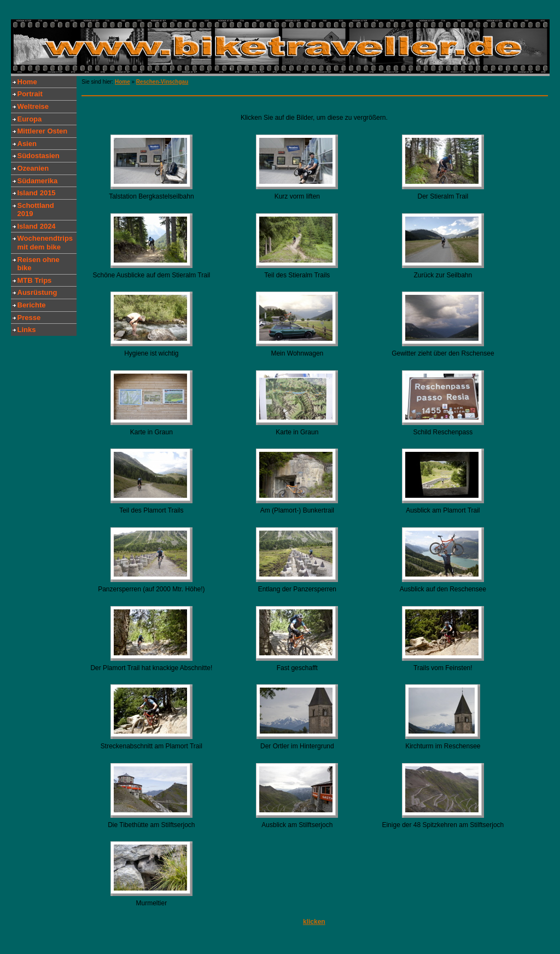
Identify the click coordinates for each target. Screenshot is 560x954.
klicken (314, 922)
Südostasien (39, 156)
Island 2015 (37, 193)
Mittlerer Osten (43, 131)
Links (27, 330)
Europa (30, 119)
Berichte (32, 305)
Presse (29, 318)
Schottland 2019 (36, 210)
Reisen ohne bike (39, 264)
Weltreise (33, 106)
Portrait (30, 94)
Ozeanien (33, 168)
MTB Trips (35, 280)
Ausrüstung (37, 292)
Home (27, 82)
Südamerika (38, 181)
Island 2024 (37, 226)
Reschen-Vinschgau (162, 82)
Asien (27, 144)
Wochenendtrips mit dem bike (45, 243)
